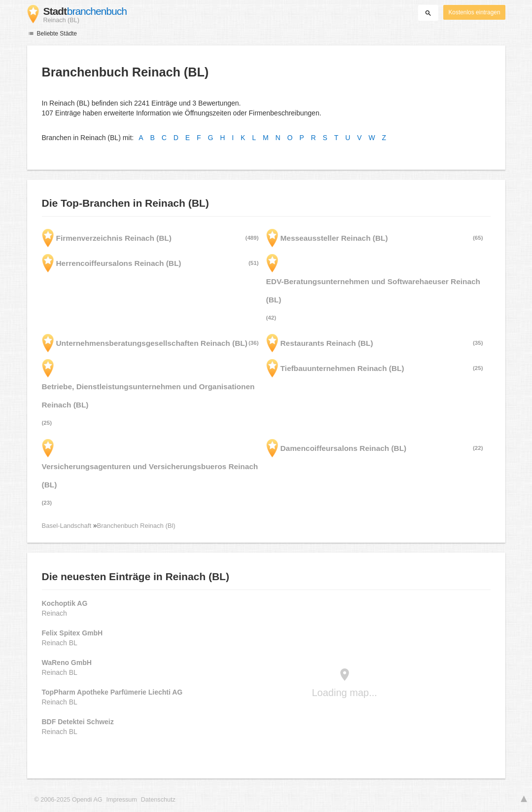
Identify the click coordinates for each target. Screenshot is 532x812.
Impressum (122, 800)
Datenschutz (158, 800)
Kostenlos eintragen (474, 12)
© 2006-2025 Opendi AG (69, 800)
